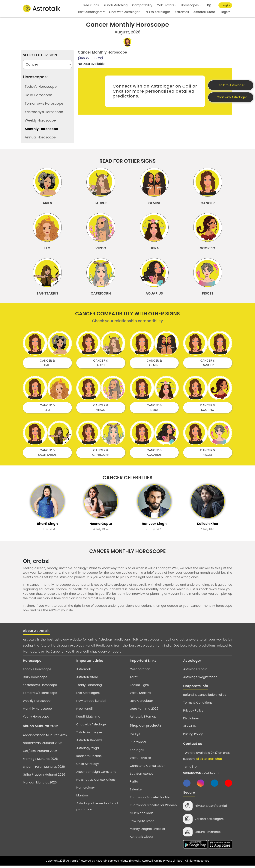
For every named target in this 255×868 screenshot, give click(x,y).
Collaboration (140, 671)
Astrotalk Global (142, 838)
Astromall (182, 12)
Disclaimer (191, 720)
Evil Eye (135, 736)
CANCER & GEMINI (154, 364)
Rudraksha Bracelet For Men (151, 799)
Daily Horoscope (35, 679)
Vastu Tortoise (140, 760)
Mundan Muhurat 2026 (40, 784)
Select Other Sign (40, 55)
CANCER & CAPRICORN (101, 454)
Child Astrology (88, 766)
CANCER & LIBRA (154, 409)
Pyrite (134, 783)
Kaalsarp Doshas (89, 758)
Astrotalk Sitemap (143, 718)
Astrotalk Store (204, 12)
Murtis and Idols (142, 815)
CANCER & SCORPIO (208, 409)
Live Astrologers (88, 695)
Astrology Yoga (88, 750)
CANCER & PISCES (208, 454)
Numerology (85, 789)
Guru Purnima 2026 (144, 710)
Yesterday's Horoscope (40, 687)
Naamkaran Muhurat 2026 (43, 745)
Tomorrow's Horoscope (40, 695)
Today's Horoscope (37, 671)
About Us (190, 728)
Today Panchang (89, 687)
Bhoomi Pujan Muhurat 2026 (44, 769)
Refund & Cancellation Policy (205, 696)
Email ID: (201, 771)
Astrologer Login (195, 671)
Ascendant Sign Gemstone (96, 774)
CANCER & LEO (47, 409)
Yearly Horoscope (36, 718)
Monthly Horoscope (37, 710)
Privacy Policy (193, 712)
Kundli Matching (115, 5)
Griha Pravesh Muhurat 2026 (44, 776)
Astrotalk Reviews (89, 742)
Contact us (193, 745)
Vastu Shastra (140, 695)
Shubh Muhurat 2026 (41, 728)
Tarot (134, 679)
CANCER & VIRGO (101, 409)
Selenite (136, 791)
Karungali (137, 752)
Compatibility (142, 5)
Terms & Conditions (198, 704)
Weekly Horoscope (37, 703)
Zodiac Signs (139, 687)
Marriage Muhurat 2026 (40, 761)
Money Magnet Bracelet (147, 831)
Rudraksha (138, 744)
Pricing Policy (193, 736)
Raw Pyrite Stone (142, 823)
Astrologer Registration (200, 679)
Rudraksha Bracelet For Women (153, 807)
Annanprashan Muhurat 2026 (45, 737)
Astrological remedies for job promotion (98, 808)
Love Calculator (141, 703)
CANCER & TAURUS (101, 364)
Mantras (82, 797)
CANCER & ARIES (47, 364)
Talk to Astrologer (157, 12)
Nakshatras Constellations (96, 782)
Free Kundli (91, 5)
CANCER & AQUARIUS (154, 454)
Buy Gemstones (141, 775)
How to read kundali (91, 703)
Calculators (165, 5)
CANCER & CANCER (208, 364)
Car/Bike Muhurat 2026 (40, 753)
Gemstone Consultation (148, 767)
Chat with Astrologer (124, 12)
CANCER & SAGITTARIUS (47, 454)
